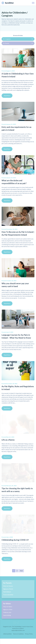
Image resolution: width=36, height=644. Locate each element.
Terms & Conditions (18, 639)
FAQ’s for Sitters (8, 607)
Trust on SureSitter (8, 595)
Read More (7, 96)
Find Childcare (7, 592)
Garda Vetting (7, 615)
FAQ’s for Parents (8, 586)
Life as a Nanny (8, 440)
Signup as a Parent (8, 589)
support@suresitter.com (18, 636)
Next (21, 571)
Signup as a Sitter (8, 609)
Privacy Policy (29, 639)
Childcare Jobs (7, 612)
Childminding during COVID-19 (15, 540)
